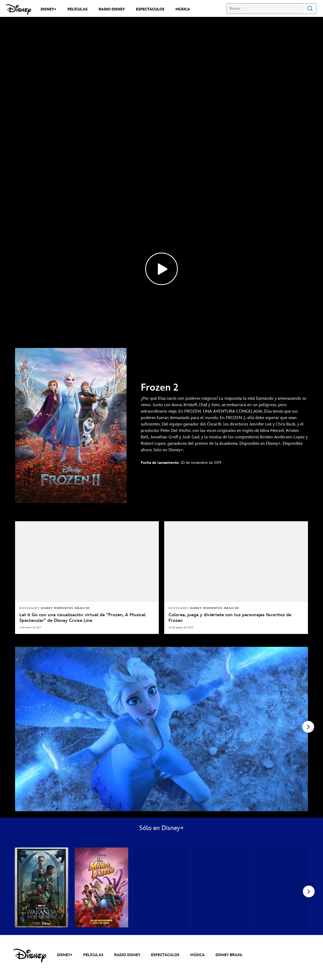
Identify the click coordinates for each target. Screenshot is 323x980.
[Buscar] (265, 9)
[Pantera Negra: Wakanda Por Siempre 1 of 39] (42, 921)
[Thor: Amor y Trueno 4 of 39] (221, 921)
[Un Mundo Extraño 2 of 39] (101, 921)
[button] (309, 925)
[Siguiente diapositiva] (300, 763)
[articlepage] (236, 595)
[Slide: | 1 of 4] (161, 763)
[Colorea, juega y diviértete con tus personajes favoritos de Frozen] (236, 652)
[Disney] (18, 10)
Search (310, 9)
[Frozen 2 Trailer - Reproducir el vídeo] (161, 303)
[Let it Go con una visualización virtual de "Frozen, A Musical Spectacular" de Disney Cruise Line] (87, 652)
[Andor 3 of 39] (161, 921)
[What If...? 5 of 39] (281, 921)
